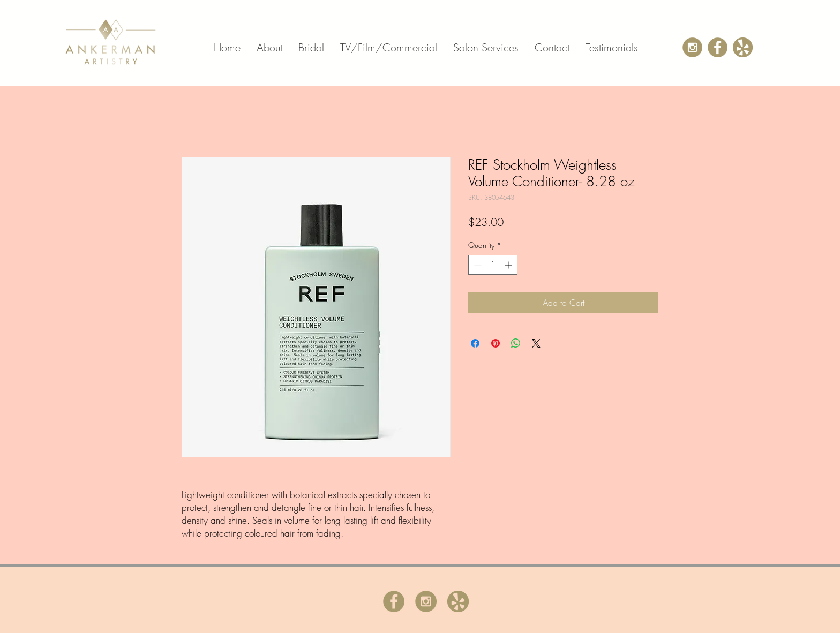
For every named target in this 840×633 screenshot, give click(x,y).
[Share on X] (536, 343)
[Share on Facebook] (475, 343)
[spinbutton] (493, 265)
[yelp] (743, 47)
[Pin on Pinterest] (496, 343)
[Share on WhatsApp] (516, 343)
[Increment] (509, 265)
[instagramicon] (692, 47)
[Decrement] (477, 265)
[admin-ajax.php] (718, 47)
